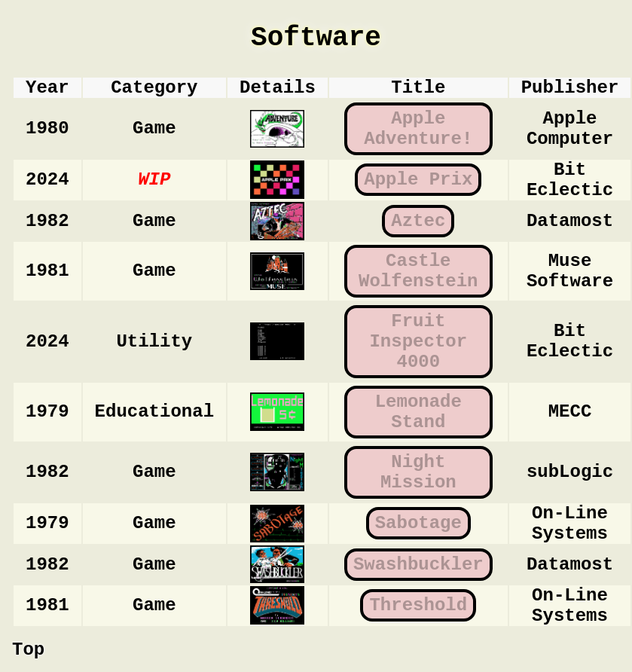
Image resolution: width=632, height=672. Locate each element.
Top (28, 650)
